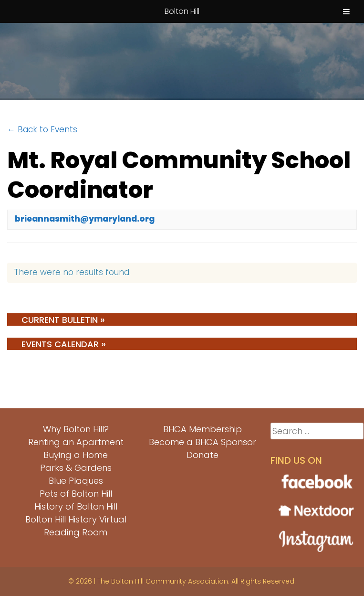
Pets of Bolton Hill (76, 494)
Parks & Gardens (76, 468)
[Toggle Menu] (346, 11)
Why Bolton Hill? (76, 429)
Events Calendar (64, 344)
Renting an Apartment (76, 442)
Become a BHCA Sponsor (203, 442)
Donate (203, 455)
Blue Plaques (76, 481)
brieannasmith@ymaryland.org (85, 219)
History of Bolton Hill (76, 506)
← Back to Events (42, 129)
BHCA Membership (203, 429)
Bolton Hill (182, 11)
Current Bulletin (63, 319)
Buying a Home (76, 455)
